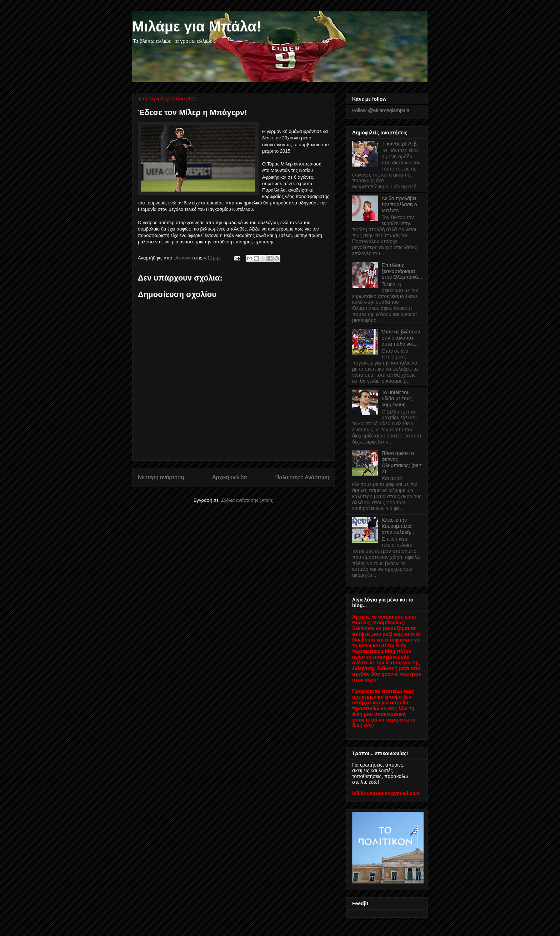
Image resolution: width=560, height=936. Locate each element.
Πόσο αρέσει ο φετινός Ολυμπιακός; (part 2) (402, 462)
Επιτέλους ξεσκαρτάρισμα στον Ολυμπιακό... (402, 271)
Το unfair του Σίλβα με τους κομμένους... (397, 398)
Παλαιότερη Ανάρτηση (302, 477)
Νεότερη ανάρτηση (161, 477)
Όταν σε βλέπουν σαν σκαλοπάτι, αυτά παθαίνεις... (401, 338)
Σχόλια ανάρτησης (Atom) (247, 500)
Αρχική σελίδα (229, 477)
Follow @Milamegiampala (381, 110)
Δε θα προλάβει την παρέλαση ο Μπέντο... (399, 204)
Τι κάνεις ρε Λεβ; (400, 144)
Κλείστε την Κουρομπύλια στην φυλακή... (398, 526)
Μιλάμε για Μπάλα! (197, 26)
